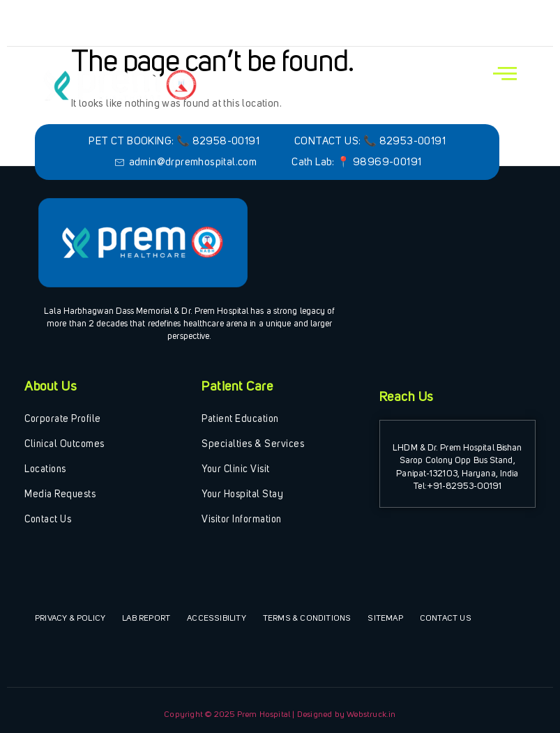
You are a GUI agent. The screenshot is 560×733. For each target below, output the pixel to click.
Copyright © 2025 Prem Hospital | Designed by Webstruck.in (280, 715)
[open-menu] (505, 74)
